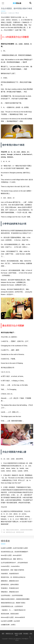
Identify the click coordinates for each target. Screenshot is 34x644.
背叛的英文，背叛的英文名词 (10, 592)
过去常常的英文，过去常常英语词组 (12, 595)
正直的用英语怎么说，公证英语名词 (12, 606)
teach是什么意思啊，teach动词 (10, 621)
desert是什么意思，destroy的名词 (11, 555)
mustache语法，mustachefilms (10, 566)
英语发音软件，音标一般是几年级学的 (12, 570)
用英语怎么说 (9, 634)
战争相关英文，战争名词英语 (10, 584)
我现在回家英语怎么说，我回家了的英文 (13, 603)
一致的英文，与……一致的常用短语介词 (13, 610)
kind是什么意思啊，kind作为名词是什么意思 (14, 548)
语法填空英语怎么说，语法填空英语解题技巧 (15, 552)
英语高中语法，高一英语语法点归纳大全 (13, 577)
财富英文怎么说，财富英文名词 (15, 532)
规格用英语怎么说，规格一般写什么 (12, 559)
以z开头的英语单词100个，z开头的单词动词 (14, 563)
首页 (3, 634)
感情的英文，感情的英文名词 (10, 581)
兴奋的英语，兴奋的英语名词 (10, 574)
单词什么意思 (18, 634)
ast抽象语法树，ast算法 (8, 625)
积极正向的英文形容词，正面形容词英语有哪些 (19, 530)
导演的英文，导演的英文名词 (10, 588)
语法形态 (26, 634)
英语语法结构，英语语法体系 (10, 614)
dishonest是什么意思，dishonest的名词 (13, 617)
